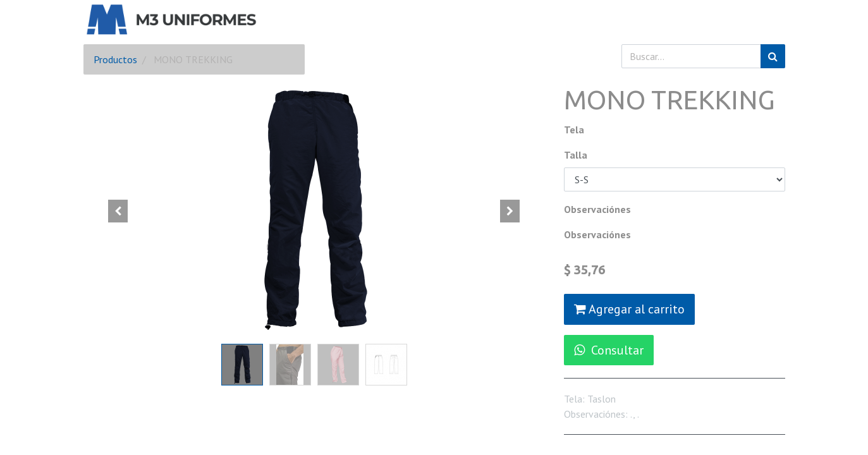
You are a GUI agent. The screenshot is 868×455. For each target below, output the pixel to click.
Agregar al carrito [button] (629, 309)
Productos (115, 59)
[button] (118, 211)
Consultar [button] (609, 350)
